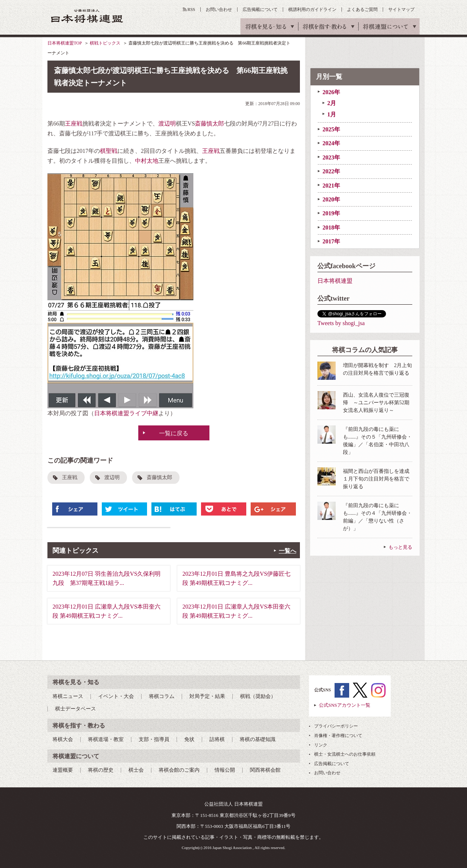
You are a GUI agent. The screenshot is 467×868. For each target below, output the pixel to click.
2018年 (331, 227)
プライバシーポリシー (336, 726)
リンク (321, 745)
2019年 (331, 213)
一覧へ (287, 551)
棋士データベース (76, 709)
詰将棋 (217, 739)
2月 (332, 103)
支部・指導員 (154, 739)
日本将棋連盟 (335, 281)
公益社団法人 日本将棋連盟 (87, 16)
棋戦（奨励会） (258, 696)
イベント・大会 (116, 696)
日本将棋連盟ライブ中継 (126, 413)
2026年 (331, 92)
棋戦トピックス (105, 43)
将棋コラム (162, 696)
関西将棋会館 (265, 770)
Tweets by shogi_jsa (341, 323)
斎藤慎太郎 (209, 124)
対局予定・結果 (207, 696)
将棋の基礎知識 (258, 739)
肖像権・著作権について (338, 736)
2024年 (331, 143)
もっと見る (400, 547)
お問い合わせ (219, 9)
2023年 (331, 157)
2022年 (331, 171)
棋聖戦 (109, 151)
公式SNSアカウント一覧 (345, 705)
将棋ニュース (68, 696)
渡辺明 (167, 124)
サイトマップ (401, 9)
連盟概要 (63, 770)
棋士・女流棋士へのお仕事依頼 (345, 754)
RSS (191, 9)
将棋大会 (63, 739)
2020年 (331, 199)
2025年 (331, 129)
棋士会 (136, 770)
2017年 (331, 241)
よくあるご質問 (362, 9)
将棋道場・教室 (106, 739)
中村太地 (147, 161)
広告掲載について (260, 9)
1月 (332, 114)
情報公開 (225, 770)
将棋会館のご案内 (179, 770)
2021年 (331, 186)
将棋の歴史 (101, 770)
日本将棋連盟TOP (65, 43)
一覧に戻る (174, 433)
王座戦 (74, 124)
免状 (189, 739)
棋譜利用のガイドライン (312, 9)
